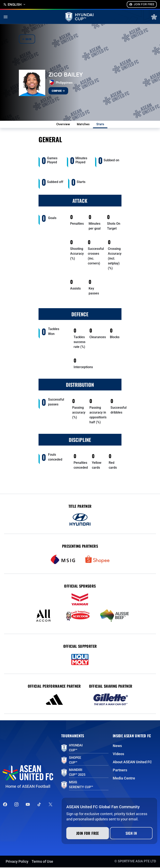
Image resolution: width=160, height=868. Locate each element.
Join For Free (142, 4)
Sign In (131, 834)
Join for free (88, 834)
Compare (58, 91)
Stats (103, 125)
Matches (84, 125)
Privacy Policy (17, 862)
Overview (61, 125)
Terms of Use (42, 862)
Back (27, 39)
